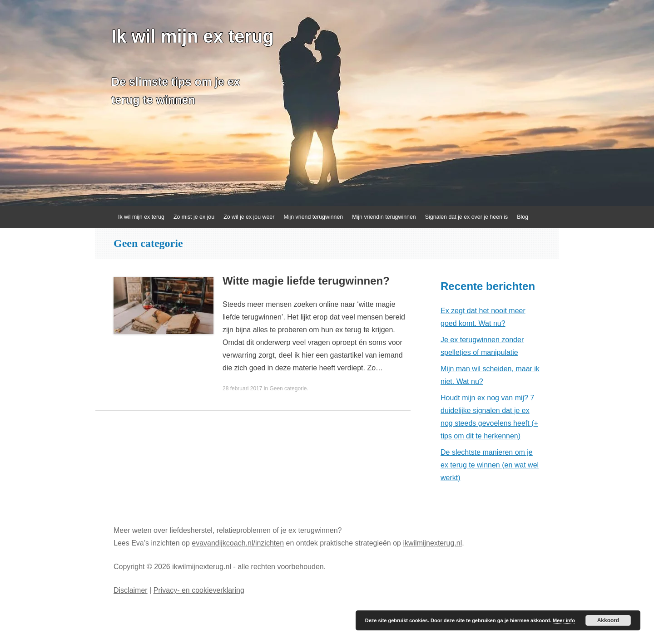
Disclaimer (131, 590)
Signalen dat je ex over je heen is (467, 217)
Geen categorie (288, 388)
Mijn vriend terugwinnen (313, 217)
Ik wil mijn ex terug (193, 36)
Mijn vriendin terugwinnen (384, 217)
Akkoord (608, 620)
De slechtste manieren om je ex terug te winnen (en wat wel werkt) (490, 465)
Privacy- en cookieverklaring (199, 590)
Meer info (564, 620)
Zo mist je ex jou (194, 217)
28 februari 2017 (242, 388)
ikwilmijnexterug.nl (432, 543)
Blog (523, 217)
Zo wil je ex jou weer (249, 217)
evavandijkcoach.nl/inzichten (238, 543)
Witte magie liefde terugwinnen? (306, 281)
